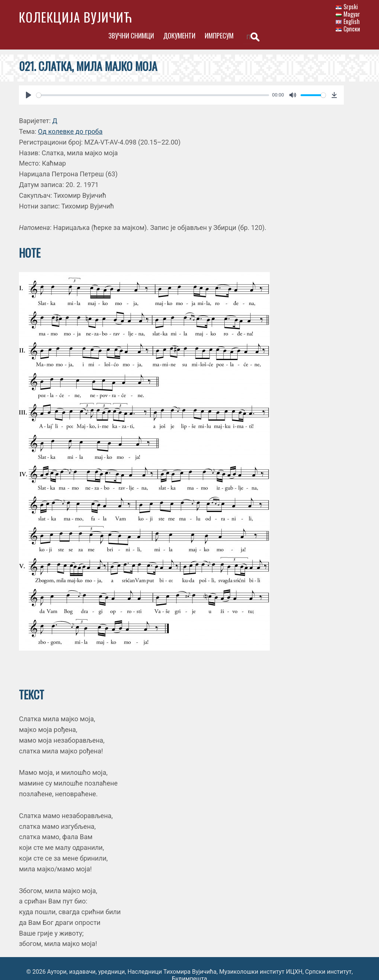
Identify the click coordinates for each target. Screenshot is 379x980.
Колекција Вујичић (76, 17)
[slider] (152, 82)
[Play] (28, 81)
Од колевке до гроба (71, 118)
